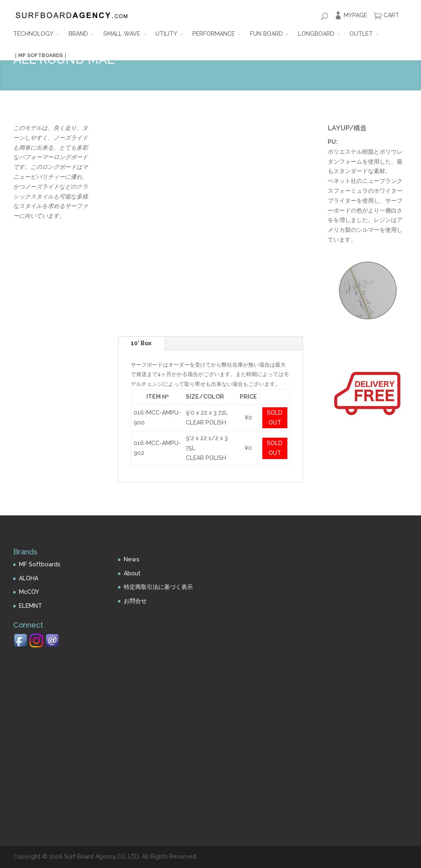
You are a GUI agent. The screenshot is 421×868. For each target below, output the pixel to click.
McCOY (29, 592)
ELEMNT (30, 606)
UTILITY (166, 34)
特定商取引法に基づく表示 (158, 587)
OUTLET (361, 34)
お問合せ (135, 601)
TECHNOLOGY (33, 34)
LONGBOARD (316, 34)
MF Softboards (40, 564)
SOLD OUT (275, 418)
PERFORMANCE (214, 34)
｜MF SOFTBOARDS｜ (40, 55)
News (132, 559)
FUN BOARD (266, 34)
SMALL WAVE (122, 34)
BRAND (78, 34)
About (132, 573)
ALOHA (29, 578)
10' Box (141, 343)
